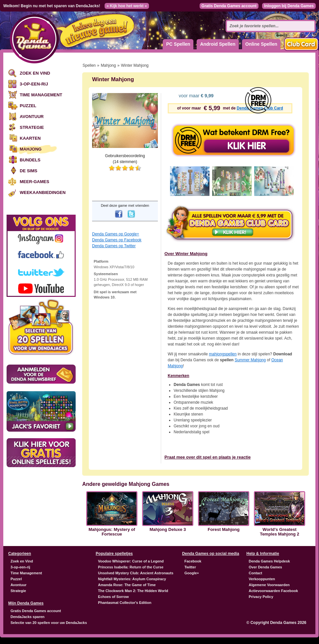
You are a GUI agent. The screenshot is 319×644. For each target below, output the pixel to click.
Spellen (89, 65)
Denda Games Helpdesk (269, 561)
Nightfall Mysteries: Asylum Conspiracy (132, 579)
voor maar (196, 96)
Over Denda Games (265, 567)
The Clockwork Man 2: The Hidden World (133, 591)
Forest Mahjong (224, 530)
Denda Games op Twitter (114, 246)
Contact (255, 573)
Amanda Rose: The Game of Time (127, 585)
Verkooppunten (262, 579)
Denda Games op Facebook (117, 240)
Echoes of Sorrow (113, 597)
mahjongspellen (223, 354)
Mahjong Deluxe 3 (168, 530)
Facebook (193, 561)
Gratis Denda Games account (229, 6)
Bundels (30, 160)
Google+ (192, 573)
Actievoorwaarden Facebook (273, 591)
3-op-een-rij (34, 84)
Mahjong (31, 149)
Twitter (190, 567)
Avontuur (32, 117)
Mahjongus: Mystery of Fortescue (112, 532)
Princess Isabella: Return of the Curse (131, 567)
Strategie (32, 127)
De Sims (28, 171)
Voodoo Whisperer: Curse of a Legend (131, 561)
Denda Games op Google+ (116, 234)
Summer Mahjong (250, 360)
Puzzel (28, 106)
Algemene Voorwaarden (269, 585)
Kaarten (30, 138)
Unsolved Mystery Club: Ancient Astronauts (136, 573)
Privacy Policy (261, 597)
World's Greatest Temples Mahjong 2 (280, 532)
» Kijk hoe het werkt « (127, 6)
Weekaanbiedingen (43, 192)
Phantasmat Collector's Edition (125, 603)
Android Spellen (218, 44)
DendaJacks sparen (27, 617)
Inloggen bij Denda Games (289, 6)
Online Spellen (261, 44)
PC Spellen (178, 44)
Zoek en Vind (35, 73)
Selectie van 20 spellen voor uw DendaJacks (49, 623)
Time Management (41, 95)
